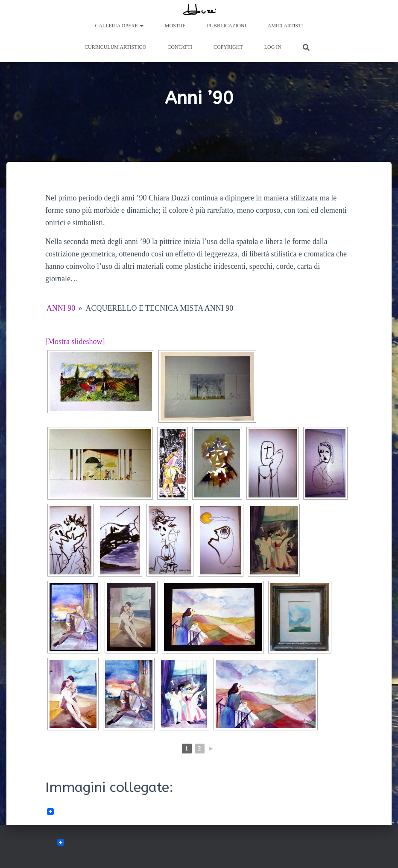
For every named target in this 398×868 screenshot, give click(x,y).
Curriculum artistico (115, 47)
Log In (273, 47)
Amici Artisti (285, 26)
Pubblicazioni (227, 26)
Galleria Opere (119, 26)
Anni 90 (61, 308)
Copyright (228, 47)
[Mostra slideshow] (75, 341)
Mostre (175, 26)
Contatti (180, 47)
